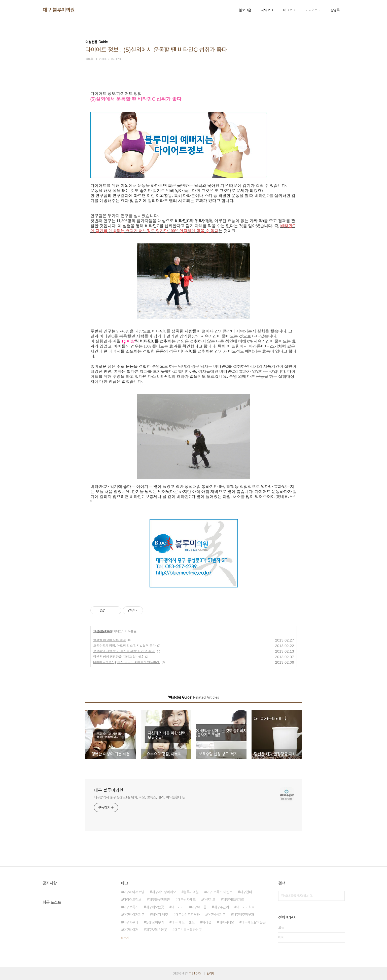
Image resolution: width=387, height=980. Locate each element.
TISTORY (195, 973)
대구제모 (209, 900)
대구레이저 (131, 930)
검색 (340, 896)
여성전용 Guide (103, 631)
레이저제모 (226, 922)
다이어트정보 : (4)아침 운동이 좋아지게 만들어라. (127, 662)
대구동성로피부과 (188, 915)
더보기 (125, 938)
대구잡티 (246, 892)
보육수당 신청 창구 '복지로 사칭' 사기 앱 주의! (124, 651)
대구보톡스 (131, 907)
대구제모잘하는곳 (254, 922)
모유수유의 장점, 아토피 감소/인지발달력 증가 (124, 646)
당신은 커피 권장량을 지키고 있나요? (118, 657)
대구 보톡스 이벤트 (219, 892)
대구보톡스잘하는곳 (188, 930)
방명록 (335, 10)
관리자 (210, 973)
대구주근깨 (221, 907)
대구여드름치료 (233, 900)
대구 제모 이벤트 (183, 922)
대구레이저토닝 (134, 892)
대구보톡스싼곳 (156, 930)
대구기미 (178, 907)
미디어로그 (313, 10)
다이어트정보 (132, 900)
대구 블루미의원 (59, 10)
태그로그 (289, 10)
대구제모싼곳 (155, 907)
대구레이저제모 (134, 915)
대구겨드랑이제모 (164, 892)
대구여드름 (199, 907)
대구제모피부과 (243, 915)
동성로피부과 (155, 922)
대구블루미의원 (159, 900)
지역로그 (267, 10)
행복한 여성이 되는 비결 (110, 640)
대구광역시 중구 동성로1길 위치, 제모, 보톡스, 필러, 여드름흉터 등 (139, 797)
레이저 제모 (160, 915)
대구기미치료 (245, 907)
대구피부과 (131, 922)
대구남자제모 (187, 900)
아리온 (207, 922)
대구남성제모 (216, 915)
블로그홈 (245, 10)
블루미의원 (191, 892)
